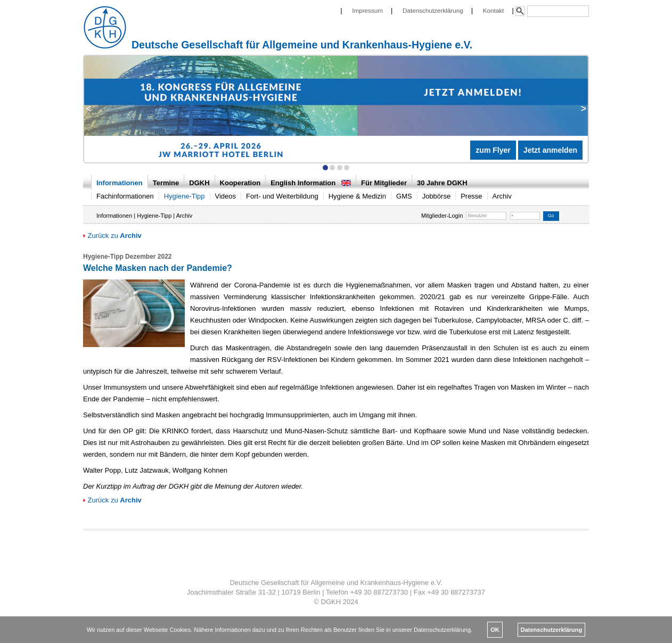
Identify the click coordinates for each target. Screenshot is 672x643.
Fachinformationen (125, 196)
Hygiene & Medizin (357, 196)
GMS (404, 196)
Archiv (502, 196)
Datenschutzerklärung (433, 10)
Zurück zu (112, 236)
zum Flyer (493, 150)
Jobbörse (436, 196)
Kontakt (494, 10)
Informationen (120, 183)
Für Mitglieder (384, 183)
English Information (311, 183)
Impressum (367, 10)
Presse (471, 196)
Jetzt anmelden (550, 150)
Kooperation (240, 183)
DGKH (199, 183)
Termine (166, 183)
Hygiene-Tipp (185, 196)
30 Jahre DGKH (442, 183)
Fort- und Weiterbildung (282, 196)
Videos (226, 196)
